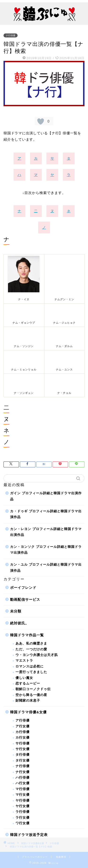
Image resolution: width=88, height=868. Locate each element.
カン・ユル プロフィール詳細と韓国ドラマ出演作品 (46, 568)
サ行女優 (23, 749)
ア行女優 (23, 726)
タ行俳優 (23, 755)
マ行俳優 (23, 789)
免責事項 (61, 857)
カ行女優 (23, 738)
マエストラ (24, 661)
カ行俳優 (23, 732)
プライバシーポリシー (35, 857)
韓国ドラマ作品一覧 (27, 635)
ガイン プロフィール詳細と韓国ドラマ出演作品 (46, 496)
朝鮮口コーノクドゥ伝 (33, 689)
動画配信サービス (25, 599)
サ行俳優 (23, 743)
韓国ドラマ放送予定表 (29, 835)
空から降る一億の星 (31, 695)
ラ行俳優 (23, 812)
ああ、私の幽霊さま (31, 643)
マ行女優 (23, 795)
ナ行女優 (23, 772)
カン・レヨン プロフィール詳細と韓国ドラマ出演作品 (46, 532)
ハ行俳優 (23, 778)
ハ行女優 (23, 783)
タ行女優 (23, 760)
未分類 (16, 611)
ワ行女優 (23, 823)
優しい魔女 (24, 678)
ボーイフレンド (23, 588)
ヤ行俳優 (23, 800)
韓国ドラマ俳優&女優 (28, 712)
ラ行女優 (23, 818)
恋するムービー (28, 683)
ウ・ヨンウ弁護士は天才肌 (37, 655)
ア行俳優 (23, 720)
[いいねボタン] (41, 121)
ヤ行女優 (23, 806)
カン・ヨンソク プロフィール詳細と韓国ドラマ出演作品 (46, 550)
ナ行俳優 (11, 35)
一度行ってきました (31, 672)
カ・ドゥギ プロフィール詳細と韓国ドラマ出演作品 (46, 514)
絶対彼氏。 (19, 623)
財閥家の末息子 (28, 701)
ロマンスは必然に (30, 666)
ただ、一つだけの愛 (31, 649)
